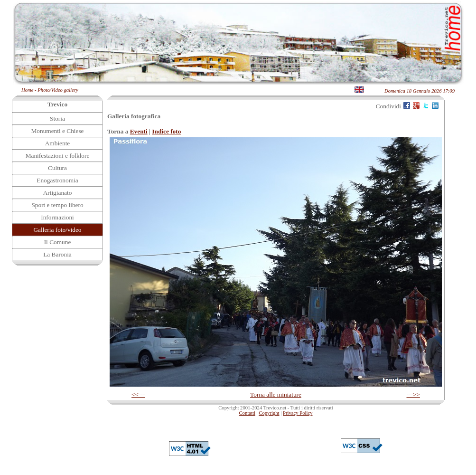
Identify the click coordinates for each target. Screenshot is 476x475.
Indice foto (166, 131)
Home (27, 90)
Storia (57, 119)
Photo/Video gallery (58, 90)
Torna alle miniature (276, 394)
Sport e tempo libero (57, 205)
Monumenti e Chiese (57, 131)
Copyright (269, 413)
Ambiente (58, 143)
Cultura (57, 168)
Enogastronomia (57, 180)
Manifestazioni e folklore (58, 156)
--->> (413, 394)
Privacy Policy (298, 413)
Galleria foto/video (57, 230)
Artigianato (58, 193)
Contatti (247, 413)
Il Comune (58, 242)
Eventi (139, 131)
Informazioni (57, 217)
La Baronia (57, 254)
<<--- (138, 394)
